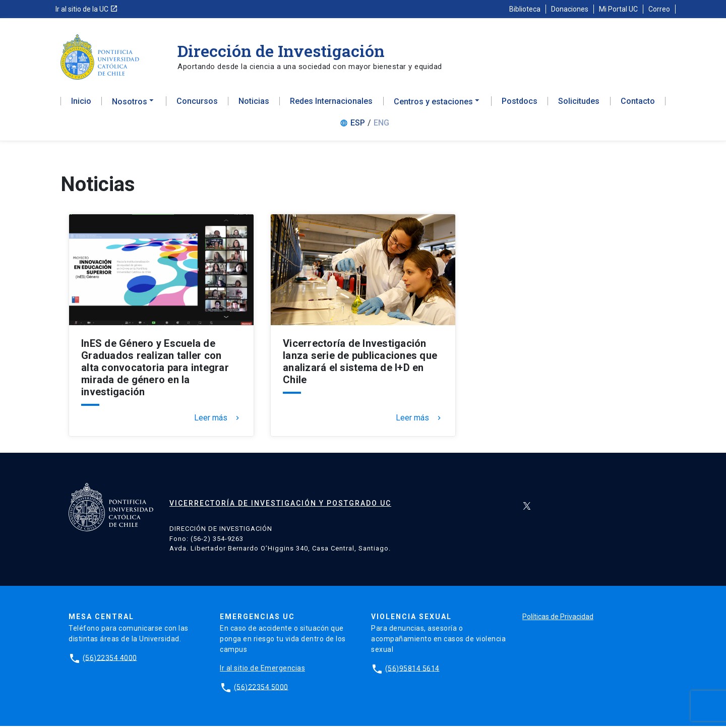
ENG (381, 125)
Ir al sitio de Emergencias (262, 670)
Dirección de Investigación (281, 51)
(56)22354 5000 (261, 689)
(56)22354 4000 (110, 660)
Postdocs (520, 104)
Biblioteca (525, 9)
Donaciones (570, 9)
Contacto (638, 104)
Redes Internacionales (331, 104)
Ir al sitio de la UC (87, 9)
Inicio (81, 104)
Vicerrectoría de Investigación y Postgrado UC (280, 506)
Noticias (254, 104)
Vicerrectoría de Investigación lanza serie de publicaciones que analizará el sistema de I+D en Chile (360, 364)
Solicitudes (579, 104)
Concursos (197, 104)
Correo (659, 9)
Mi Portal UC (618, 9)
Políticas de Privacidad (558, 619)
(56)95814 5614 (412, 671)
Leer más (218, 420)
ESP (358, 125)
